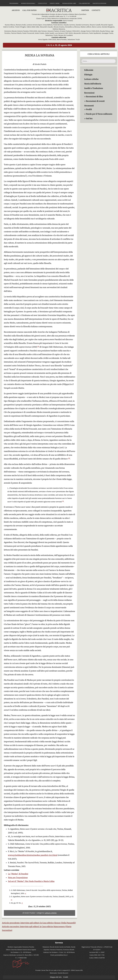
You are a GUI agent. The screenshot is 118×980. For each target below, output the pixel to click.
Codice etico (42, 3)
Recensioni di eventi (95, 101)
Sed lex (89, 118)
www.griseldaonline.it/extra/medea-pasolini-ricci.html (33, 855)
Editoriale (89, 70)
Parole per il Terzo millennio (99, 114)
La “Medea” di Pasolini (18, 874)
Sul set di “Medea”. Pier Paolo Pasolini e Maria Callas (31, 881)
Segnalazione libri (69, 3)
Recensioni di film (94, 97)
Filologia (88, 75)
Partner (85, 10)
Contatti (96, 10)
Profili (89, 109)
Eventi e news (55, 3)
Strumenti (89, 106)
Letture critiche (51, 913)
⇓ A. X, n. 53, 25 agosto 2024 (59, 45)
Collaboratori (84, 3)
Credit (66, 977)
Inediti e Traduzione (94, 88)
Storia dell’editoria (93, 84)
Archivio (16, 10)
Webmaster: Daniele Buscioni (59, 973)
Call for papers (30, 10)
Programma (14, 3)
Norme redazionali (28, 3)
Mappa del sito (56, 977)
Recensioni (89, 93)
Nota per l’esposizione (18, 878)
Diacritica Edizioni (99, 3)
